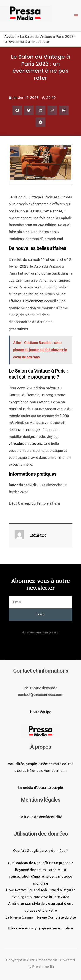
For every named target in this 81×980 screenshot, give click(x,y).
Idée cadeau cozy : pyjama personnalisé (40, 928)
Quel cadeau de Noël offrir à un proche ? (40, 863)
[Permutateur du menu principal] (76, 16)
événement (34, 301)
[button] (17, 110)
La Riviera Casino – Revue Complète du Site (41, 917)
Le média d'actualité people (40, 788)
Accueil (10, 37)
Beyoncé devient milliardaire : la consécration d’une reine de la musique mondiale (40, 876)
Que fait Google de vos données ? (40, 851)
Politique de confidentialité (40, 817)
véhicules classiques (25, 443)
